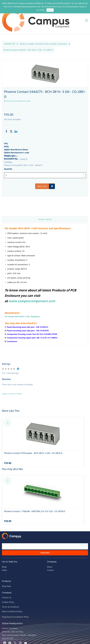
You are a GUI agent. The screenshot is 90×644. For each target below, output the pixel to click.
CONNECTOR (9, 28)
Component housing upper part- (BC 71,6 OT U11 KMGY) (32, 322)
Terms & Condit (9, 591)
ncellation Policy (22, 601)
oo (4, 587)
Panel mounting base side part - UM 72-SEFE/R (28, 315)
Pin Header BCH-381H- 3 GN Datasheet (22, 301)
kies (7, 587)
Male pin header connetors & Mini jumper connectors (43, 28)
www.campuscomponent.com (32, 285)
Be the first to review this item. (17, 85)
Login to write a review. (12, 378)
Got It (50, 10)
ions (17, 591)
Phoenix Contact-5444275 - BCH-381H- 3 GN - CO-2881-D (28, 34)
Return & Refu (8, 596)
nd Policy (18, 596)
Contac (5, 582)
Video (4, 555)
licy (13, 587)
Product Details (45, 204)
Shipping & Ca (8, 601)
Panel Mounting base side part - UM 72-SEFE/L (28, 311)
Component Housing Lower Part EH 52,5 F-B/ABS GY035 (32, 319)
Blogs (4, 551)
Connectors (12, 326)
